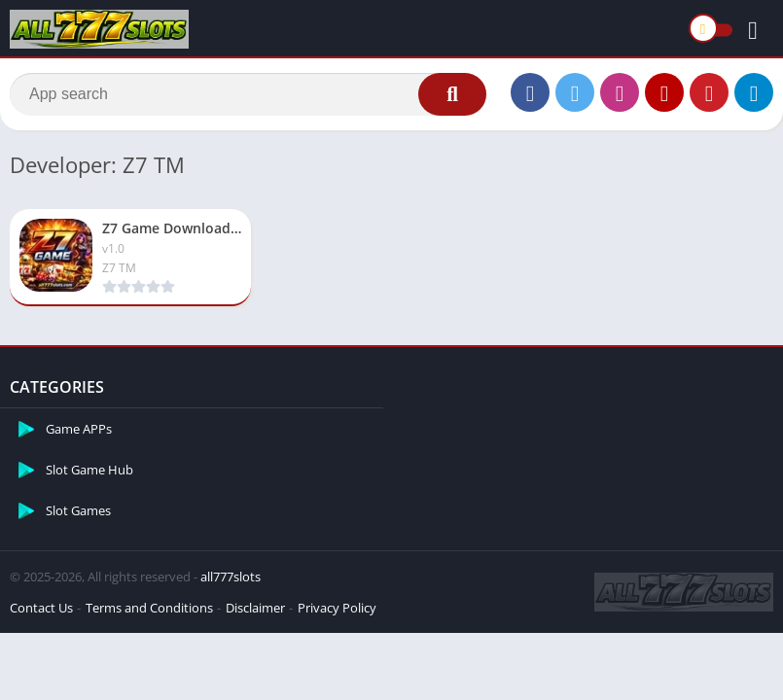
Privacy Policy (337, 608)
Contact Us (41, 608)
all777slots (231, 577)
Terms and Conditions (149, 608)
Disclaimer (255, 608)
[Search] (248, 94)
